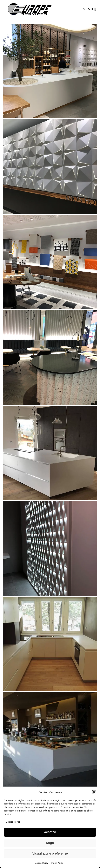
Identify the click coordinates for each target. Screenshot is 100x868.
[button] (94, 792)
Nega (50, 843)
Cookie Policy (41, 863)
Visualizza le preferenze (50, 853)
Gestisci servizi (13, 822)
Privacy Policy (57, 863)
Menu (89, 9)
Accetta (50, 832)
